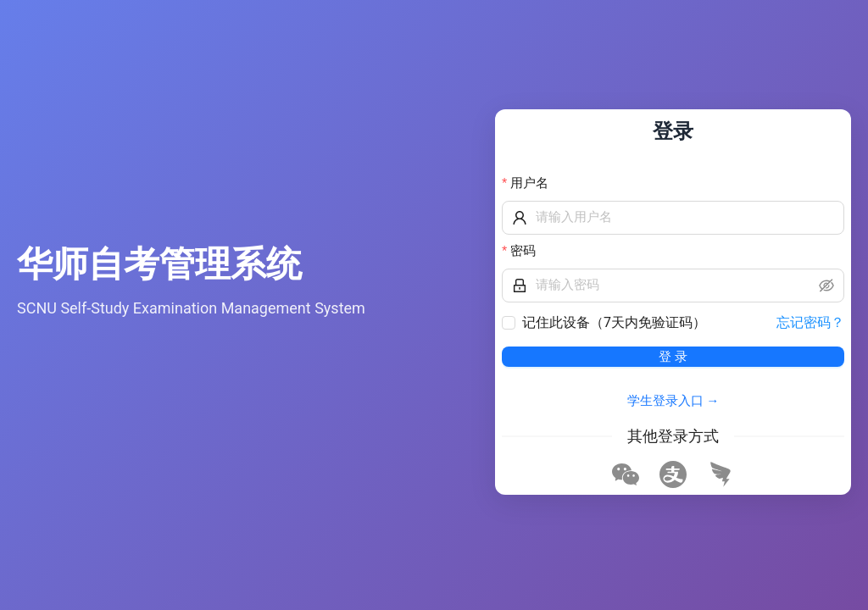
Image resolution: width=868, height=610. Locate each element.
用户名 (529, 183)
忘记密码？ (810, 322)
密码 (523, 251)
